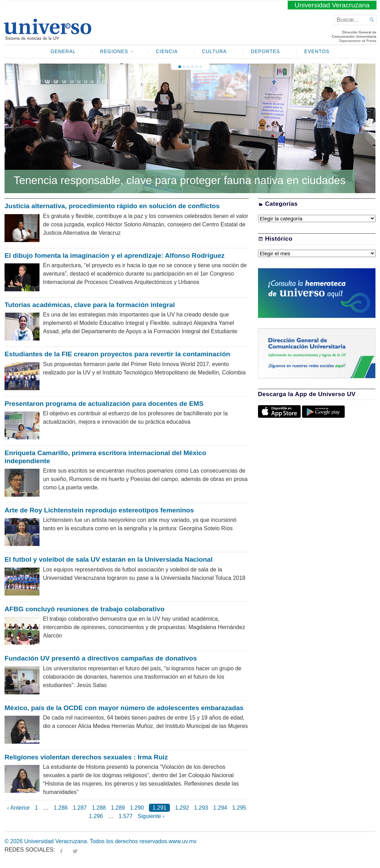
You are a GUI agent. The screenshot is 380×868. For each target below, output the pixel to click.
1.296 (96, 816)
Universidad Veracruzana (332, 5)
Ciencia (167, 52)
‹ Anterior (18, 808)
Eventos (317, 52)
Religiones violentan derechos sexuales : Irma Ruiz (86, 757)
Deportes (266, 52)
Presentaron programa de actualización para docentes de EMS (104, 404)
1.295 (239, 808)
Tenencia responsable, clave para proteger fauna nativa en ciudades (180, 180)
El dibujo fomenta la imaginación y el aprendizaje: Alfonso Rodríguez (114, 256)
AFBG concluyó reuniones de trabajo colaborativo (84, 609)
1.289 (118, 808)
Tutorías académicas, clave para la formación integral (90, 305)
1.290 (137, 808)
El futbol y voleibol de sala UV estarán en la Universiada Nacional (109, 559)
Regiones (114, 52)
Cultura (214, 52)
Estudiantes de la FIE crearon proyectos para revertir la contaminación (117, 354)
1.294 (220, 808)
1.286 (61, 808)
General (63, 52)
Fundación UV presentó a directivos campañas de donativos (101, 658)
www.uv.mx (183, 841)
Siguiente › (151, 816)
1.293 (201, 808)
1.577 (126, 816)
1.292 (182, 808)
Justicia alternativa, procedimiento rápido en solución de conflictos (112, 206)
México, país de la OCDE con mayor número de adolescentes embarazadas (124, 708)
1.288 (99, 808)
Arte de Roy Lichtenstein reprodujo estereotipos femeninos (99, 510)
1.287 (80, 808)
